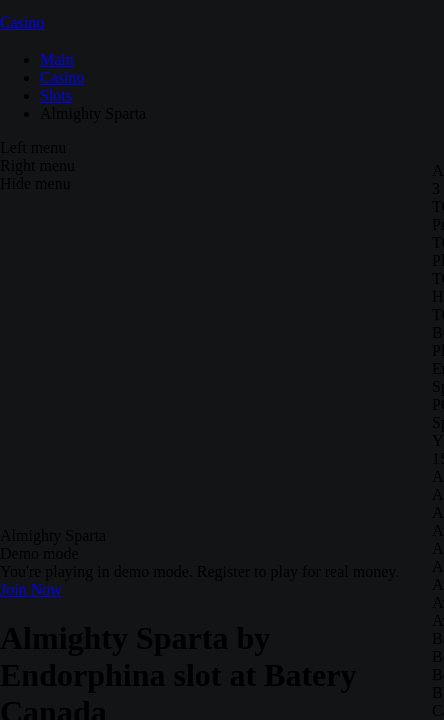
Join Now (31, 589)
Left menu (33, 147)
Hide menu (35, 183)
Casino (22, 22)
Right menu (37, 165)
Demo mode (39, 553)
